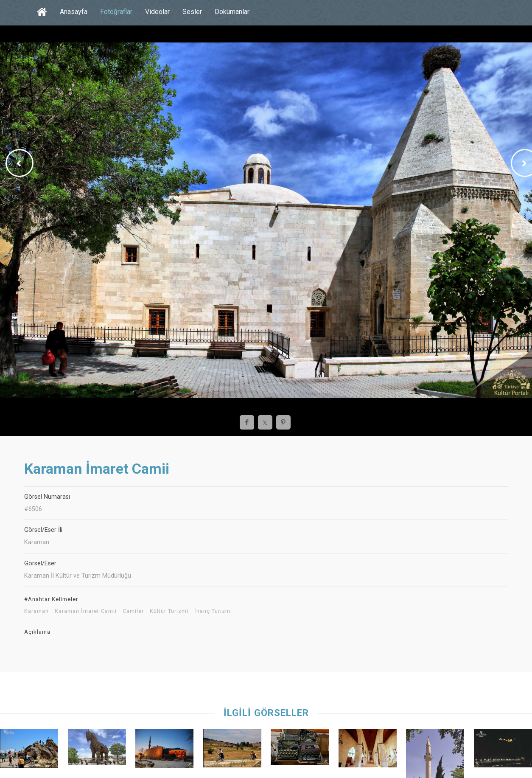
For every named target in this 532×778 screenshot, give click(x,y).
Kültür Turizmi (169, 611)
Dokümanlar (232, 12)
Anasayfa (74, 12)
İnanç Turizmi (213, 611)
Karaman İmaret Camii (86, 611)
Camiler (133, 611)
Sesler (192, 12)
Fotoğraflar (116, 12)
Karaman (36, 611)
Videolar (157, 12)
